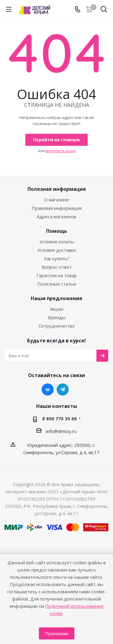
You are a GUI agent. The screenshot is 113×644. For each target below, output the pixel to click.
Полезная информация (57, 189)
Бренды (57, 317)
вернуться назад (61, 151)
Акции (57, 309)
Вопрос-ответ (57, 267)
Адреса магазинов (56, 216)
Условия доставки (57, 250)
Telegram (63, 389)
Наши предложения (56, 298)
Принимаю (57, 633)
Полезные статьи (57, 284)
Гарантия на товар (57, 275)
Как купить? (57, 258)
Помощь (57, 231)
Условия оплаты (57, 242)
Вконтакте (48, 389)
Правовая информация (57, 208)
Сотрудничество (57, 326)
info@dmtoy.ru (61, 431)
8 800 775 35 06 (60, 418)
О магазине (56, 200)
